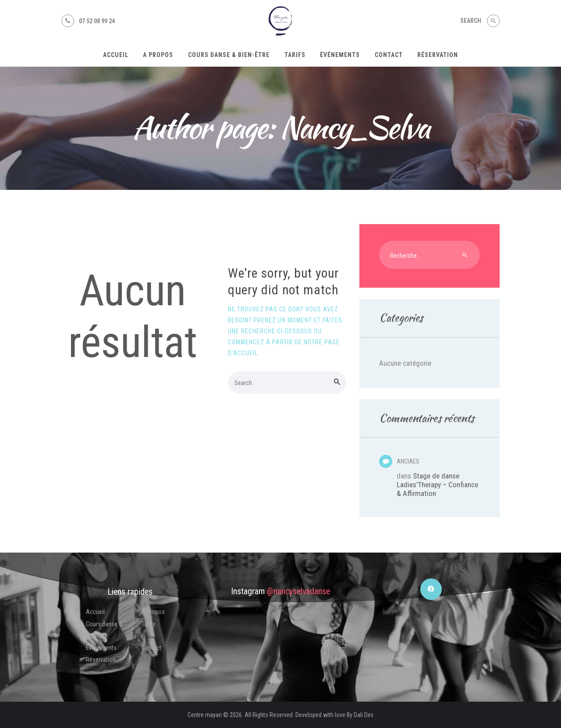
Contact (151, 648)
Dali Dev (364, 715)
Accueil (95, 612)
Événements (101, 648)
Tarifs (149, 624)
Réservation (101, 660)
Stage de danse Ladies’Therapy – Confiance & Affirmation (437, 485)
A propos (153, 612)
